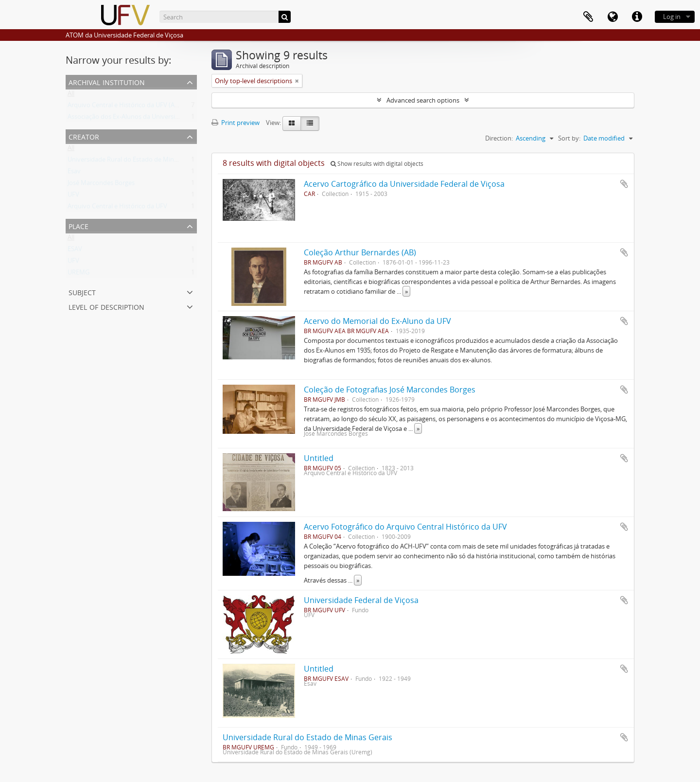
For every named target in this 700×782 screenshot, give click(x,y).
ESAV (75, 251)
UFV (73, 196)
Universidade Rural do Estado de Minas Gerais (307, 737)
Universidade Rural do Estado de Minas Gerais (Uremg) (146, 161)
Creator (84, 136)
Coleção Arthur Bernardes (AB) (360, 252)
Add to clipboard (624, 184)
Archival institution (107, 81)
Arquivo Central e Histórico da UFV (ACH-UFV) (133, 107)
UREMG (79, 274)
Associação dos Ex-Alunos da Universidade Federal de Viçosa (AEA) (163, 119)
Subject (82, 292)
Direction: (499, 138)
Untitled (319, 458)
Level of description (106, 306)
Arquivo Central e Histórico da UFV (117, 208)
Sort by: (569, 138)
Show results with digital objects (377, 164)
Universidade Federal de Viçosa (361, 600)
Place (79, 225)
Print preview (236, 123)
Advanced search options (423, 100)
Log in (672, 17)
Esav (74, 173)
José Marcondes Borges (101, 185)
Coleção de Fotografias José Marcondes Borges (390, 390)
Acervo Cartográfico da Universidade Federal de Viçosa (404, 184)
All (71, 95)
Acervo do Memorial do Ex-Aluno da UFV (377, 321)
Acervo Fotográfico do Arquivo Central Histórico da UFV (405, 527)
